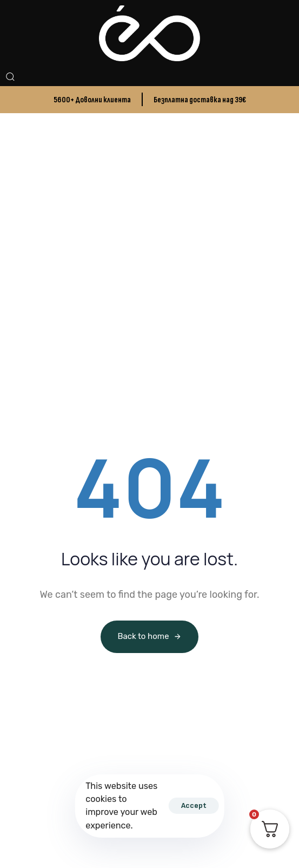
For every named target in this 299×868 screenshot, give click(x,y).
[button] (10, 76)
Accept (194, 805)
